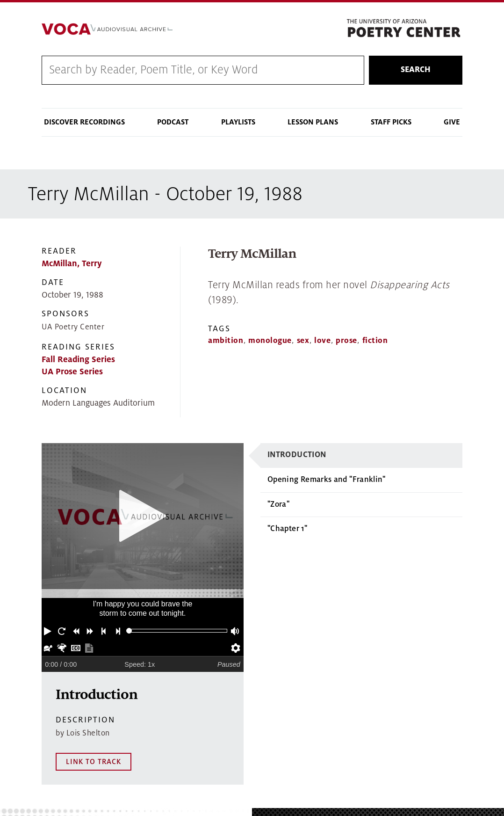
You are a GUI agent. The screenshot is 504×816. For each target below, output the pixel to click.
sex (303, 342)
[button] (49, 632)
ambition (226, 342)
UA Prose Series (72, 373)
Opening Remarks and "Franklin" (327, 481)
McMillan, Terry (72, 265)
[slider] (129, 632)
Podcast (173, 123)
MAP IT (467, 775)
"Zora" (278, 505)
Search (416, 71)
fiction (375, 342)
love (322, 342)
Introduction (297, 456)
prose (346, 342)
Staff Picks (391, 123)
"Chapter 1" (287, 530)
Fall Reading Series (78, 361)
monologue (270, 342)
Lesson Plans (313, 123)
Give (452, 123)
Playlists (238, 123)
